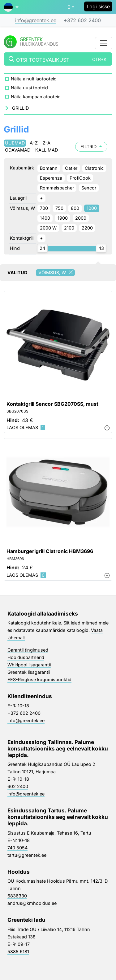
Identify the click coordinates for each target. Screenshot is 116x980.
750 (59, 208)
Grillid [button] (20, 108)
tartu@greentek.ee (27, 855)
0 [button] (69, 7)
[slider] (42, 248)
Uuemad (15, 143)
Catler (71, 168)
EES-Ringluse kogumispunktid (39, 679)
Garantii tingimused (28, 650)
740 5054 (17, 848)
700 (44, 208)
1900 (63, 218)
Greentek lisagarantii (29, 672)
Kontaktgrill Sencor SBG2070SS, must (52, 404)
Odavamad (18, 150)
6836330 (17, 896)
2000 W (48, 228)
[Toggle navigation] (104, 43)
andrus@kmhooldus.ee (32, 903)
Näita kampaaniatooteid (36, 97)
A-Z (34, 143)
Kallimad (47, 150)
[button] (11, 7)
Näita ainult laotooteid (34, 79)
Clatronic (94, 168)
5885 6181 (18, 952)
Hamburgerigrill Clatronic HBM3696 (50, 551)
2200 (87, 228)
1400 (45, 218)
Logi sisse (98, 6)
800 (75, 208)
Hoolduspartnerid (26, 657)
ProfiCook (80, 178)
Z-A (47, 143)
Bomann (49, 168)
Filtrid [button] (91, 146)
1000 (92, 208)
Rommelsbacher (57, 188)
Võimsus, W (57, 273)
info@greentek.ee (36, 20)
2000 (81, 218)
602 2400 (18, 786)
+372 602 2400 (82, 20)
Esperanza (51, 178)
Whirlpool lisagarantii (29, 665)
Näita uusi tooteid (29, 88)
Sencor (89, 188)
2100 (69, 228)
